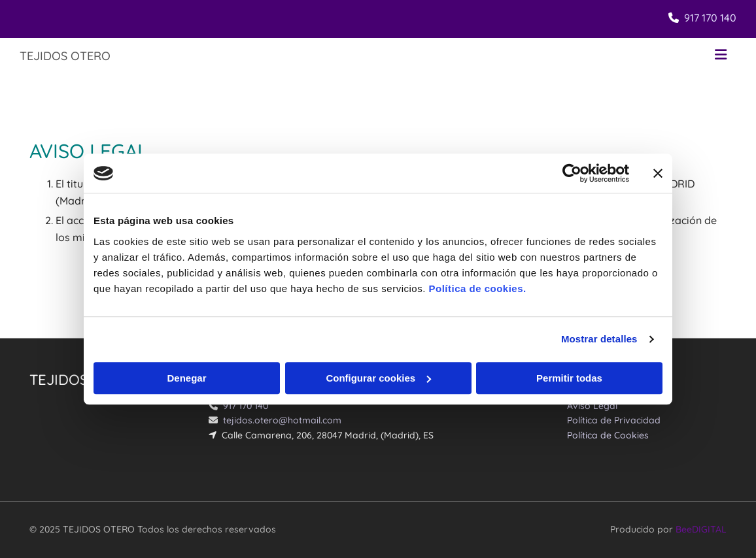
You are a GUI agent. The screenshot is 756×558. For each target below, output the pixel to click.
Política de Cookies (608, 435)
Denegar (186, 378)
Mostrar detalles (599, 339)
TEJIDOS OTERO (65, 56)
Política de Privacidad (614, 420)
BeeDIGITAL (701, 529)
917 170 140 (710, 18)
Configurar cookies (378, 378)
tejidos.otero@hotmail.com (282, 420)
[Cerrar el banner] (658, 173)
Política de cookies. (477, 288)
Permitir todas (569, 378)
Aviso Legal (592, 406)
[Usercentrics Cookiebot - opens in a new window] (572, 173)
